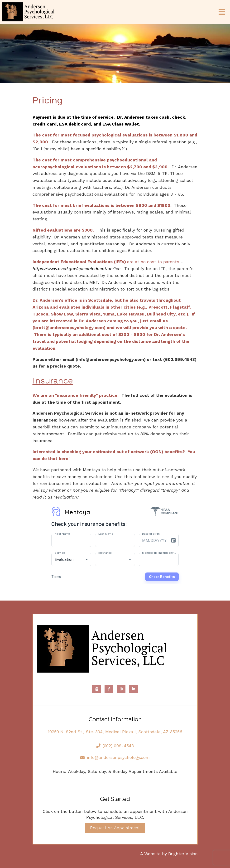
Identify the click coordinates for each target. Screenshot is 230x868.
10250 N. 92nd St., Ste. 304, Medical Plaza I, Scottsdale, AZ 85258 (115, 732)
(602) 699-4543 (115, 746)
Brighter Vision (183, 854)
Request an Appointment (115, 828)
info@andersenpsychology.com (115, 757)
